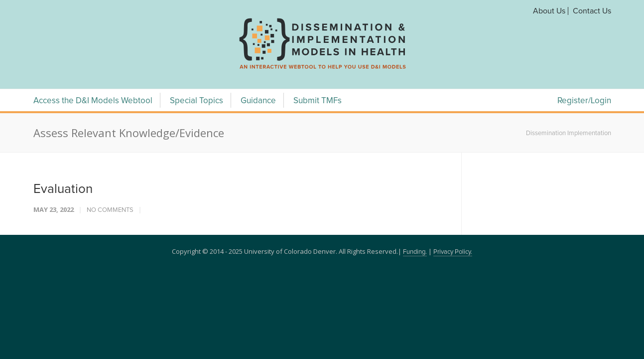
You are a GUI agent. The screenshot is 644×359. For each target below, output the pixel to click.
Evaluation (63, 189)
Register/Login (584, 101)
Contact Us (592, 11)
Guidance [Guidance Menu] (258, 101)
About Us (549, 11)
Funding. (415, 252)
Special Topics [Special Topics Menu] (196, 101)
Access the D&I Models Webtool (93, 101)
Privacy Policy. (453, 252)
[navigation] (322, 69)
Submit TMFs (318, 101)
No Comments (110, 210)
